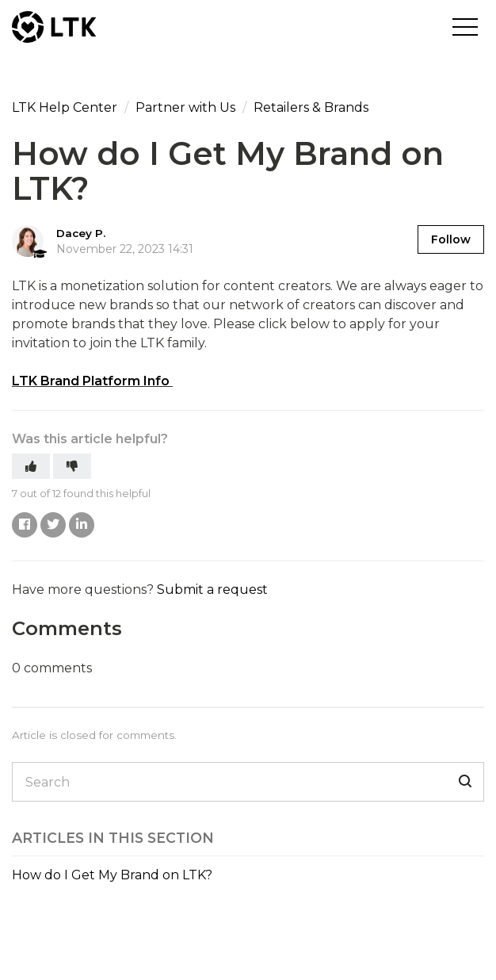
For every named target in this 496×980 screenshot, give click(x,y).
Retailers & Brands (311, 107)
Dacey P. (81, 233)
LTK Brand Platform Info (91, 381)
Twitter (53, 525)
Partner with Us (185, 107)
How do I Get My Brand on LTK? (112, 875)
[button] (465, 27)
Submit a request (212, 590)
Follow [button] (451, 239)
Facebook (25, 525)
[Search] (248, 782)
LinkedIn (82, 525)
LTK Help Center (65, 107)
